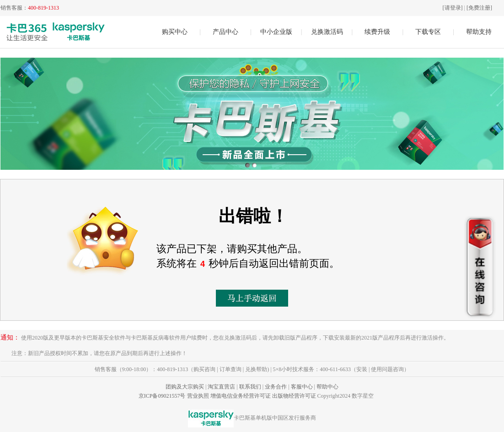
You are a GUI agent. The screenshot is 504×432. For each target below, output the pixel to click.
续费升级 (377, 32)
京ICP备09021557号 (162, 396)
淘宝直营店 (221, 387)
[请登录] (453, 8)
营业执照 (198, 396)
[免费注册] (479, 8)
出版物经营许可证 (294, 396)
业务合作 (276, 387)
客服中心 (302, 387)
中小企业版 (276, 32)
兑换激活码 (327, 32)
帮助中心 (327, 387)
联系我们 (250, 387)
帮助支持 (479, 32)
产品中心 (225, 32)
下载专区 (428, 32)
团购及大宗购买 (185, 387)
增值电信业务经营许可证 (241, 396)
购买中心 (175, 32)
